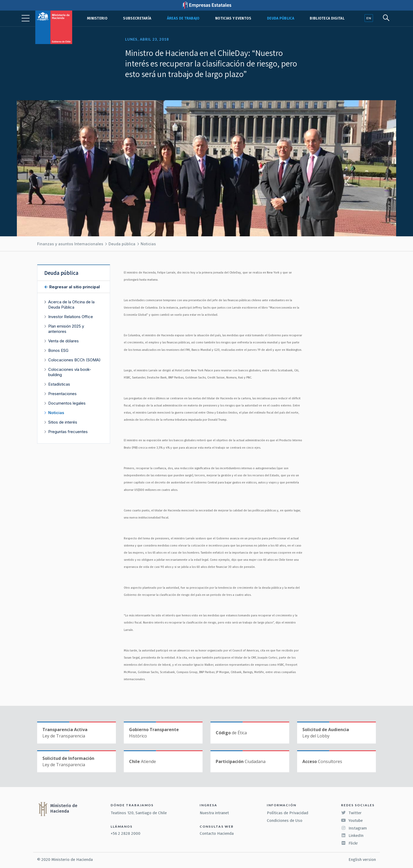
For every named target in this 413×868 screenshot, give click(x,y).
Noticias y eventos (233, 18)
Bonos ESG (58, 350)
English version (362, 860)
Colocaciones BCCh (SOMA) (74, 360)
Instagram (354, 828)
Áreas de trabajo (183, 18)
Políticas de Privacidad (287, 813)
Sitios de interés (63, 422)
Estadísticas (59, 384)
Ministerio (97, 18)
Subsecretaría (137, 18)
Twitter (351, 813)
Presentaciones (62, 394)
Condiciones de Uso (285, 821)
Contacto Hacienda (217, 833)
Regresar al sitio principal (74, 287)
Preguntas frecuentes (68, 432)
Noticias (148, 244)
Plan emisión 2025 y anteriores (66, 329)
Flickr (350, 843)
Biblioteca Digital (327, 18)
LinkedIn (352, 836)
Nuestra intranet (214, 813)
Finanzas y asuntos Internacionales (70, 244)
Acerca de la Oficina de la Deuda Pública (71, 304)
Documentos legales (67, 403)
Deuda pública (281, 18)
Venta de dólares (63, 341)
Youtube (352, 821)
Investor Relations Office (71, 317)
